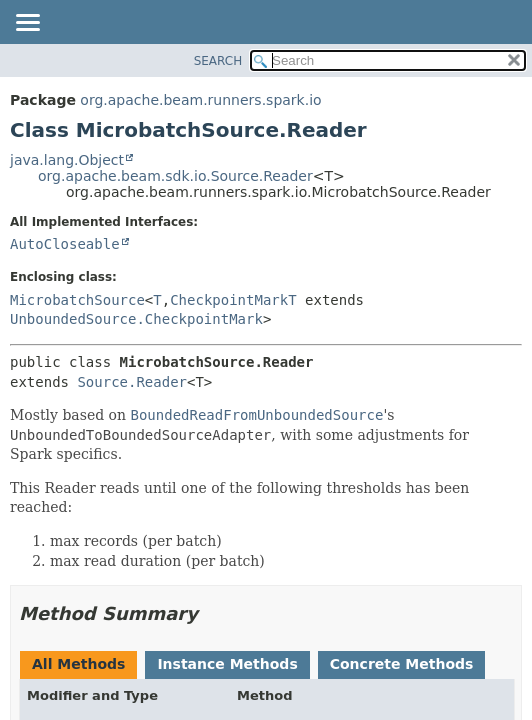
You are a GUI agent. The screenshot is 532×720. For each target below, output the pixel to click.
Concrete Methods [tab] (402, 664)
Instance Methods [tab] (227, 664)
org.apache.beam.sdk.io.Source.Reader (175, 176)
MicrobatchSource (77, 300)
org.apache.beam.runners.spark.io (200, 100)
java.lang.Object (67, 160)
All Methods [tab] (78, 664)
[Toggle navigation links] (27, 24)
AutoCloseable (65, 244)
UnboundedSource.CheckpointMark (136, 319)
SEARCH (218, 61)
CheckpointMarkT (233, 300)
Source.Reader (132, 382)
